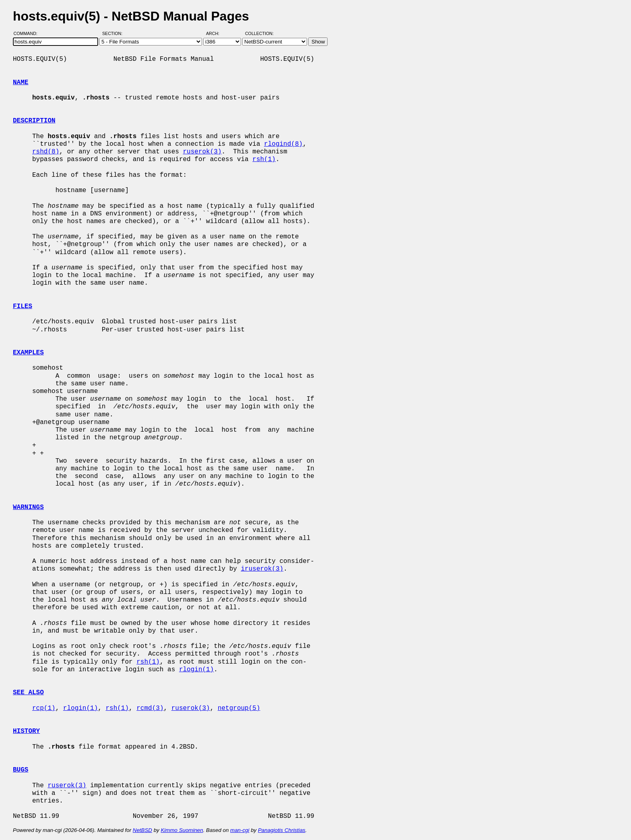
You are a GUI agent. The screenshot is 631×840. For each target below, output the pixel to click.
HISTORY (26, 731)
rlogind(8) (283, 144)
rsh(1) (264, 159)
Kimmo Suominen (182, 830)
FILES (23, 306)
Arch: (216, 33)
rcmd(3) (150, 708)
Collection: (259, 33)
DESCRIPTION (34, 121)
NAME (21, 83)
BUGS (21, 770)
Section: (114, 33)
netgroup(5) (239, 708)
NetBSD (142, 830)
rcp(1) (44, 708)
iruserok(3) (262, 569)
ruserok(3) (202, 152)
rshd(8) (46, 152)
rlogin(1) (196, 670)
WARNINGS (28, 507)
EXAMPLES (28, 353)
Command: (28, 33)
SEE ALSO (28, 693)
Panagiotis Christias (282, 830)
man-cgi (240, 830)
